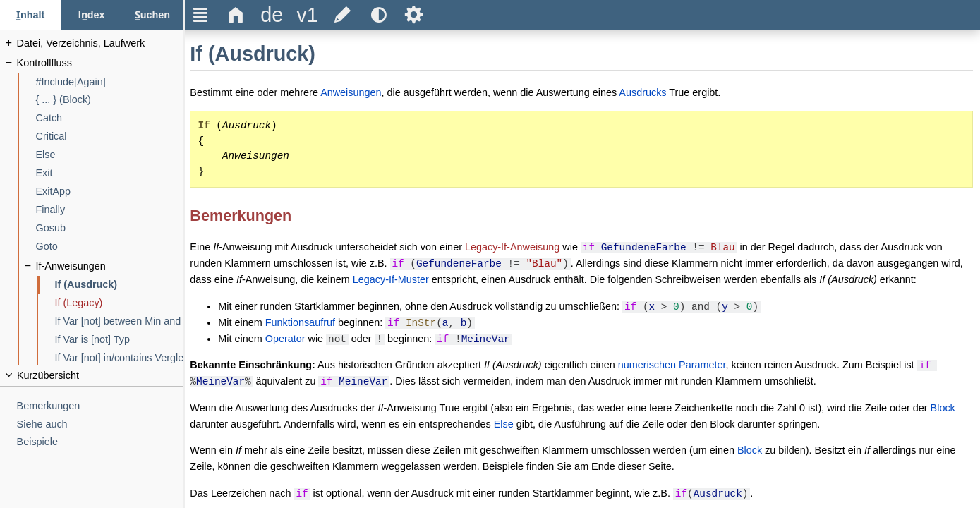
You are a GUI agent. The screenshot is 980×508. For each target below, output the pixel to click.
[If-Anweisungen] (110, 266)
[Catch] (110, 118)
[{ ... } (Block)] (110, 100)
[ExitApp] (110, 192)
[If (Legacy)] (119, 303)
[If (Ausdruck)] (119, 285)
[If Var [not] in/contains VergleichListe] (119, 358)
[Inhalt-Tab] (30, 15)
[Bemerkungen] (100, 406)
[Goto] (110, 247)
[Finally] (110, 210)
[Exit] (110, 173)
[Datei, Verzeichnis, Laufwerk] (100, 43)
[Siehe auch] (100, 424)
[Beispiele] (100, 442)
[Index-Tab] (91, 15)
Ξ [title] (201, 15)
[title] (272, 15)
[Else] (110, 155)
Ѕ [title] (414, 15)
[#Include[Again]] (110, 82)
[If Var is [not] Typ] (119, 340)
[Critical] (110, 137)
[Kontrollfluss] (100, 63)
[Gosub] (110, 228)
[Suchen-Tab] (152, 15)
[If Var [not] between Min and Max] (119, 321)
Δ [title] (236, 15)
